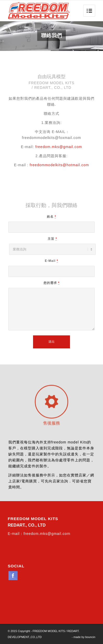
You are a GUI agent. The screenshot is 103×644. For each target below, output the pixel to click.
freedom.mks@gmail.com (59, 147)
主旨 (52, 239)
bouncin (90, 637)
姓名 (51, 217)
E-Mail (51, 261)
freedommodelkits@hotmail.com (59, 165)
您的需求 (51, 283)
